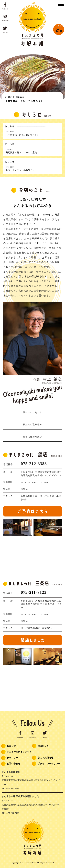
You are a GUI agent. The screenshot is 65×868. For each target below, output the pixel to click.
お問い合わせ (11, 764)
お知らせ (9, 746)
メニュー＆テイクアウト (17, 752)
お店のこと (41, 746)
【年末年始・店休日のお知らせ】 (24, 101)
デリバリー (10, 758)
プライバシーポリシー (46, 764)
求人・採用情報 (43, 758)
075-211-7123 (34, 592)
